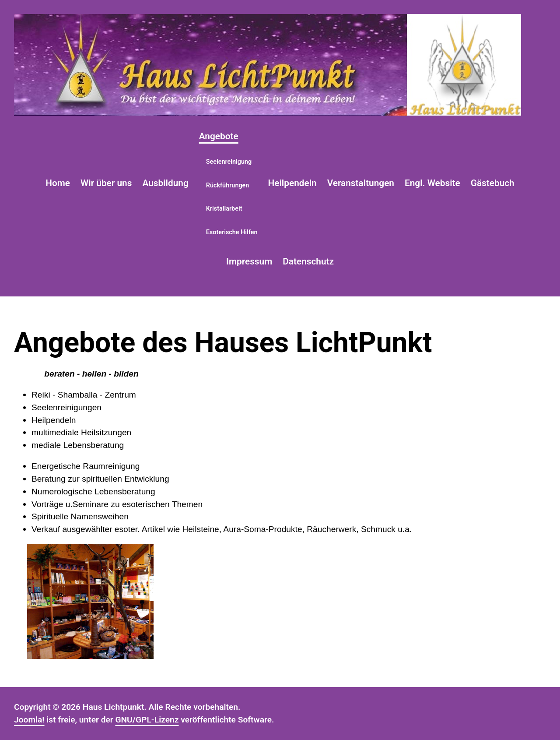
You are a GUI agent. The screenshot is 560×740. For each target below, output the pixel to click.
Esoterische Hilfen (232, 232)
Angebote (219, 136)
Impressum (249, 261)
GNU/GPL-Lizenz (147, 720)
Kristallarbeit (224, 209)
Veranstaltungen (361, 183)
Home (58, 183)
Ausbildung (165, 183)
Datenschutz (308, 261)
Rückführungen (228, 185)
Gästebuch (493, 183)
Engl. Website (432, 183)
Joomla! (29, 720)
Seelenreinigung (229, 162)
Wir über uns (106, 183)
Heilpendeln (292, 183)
